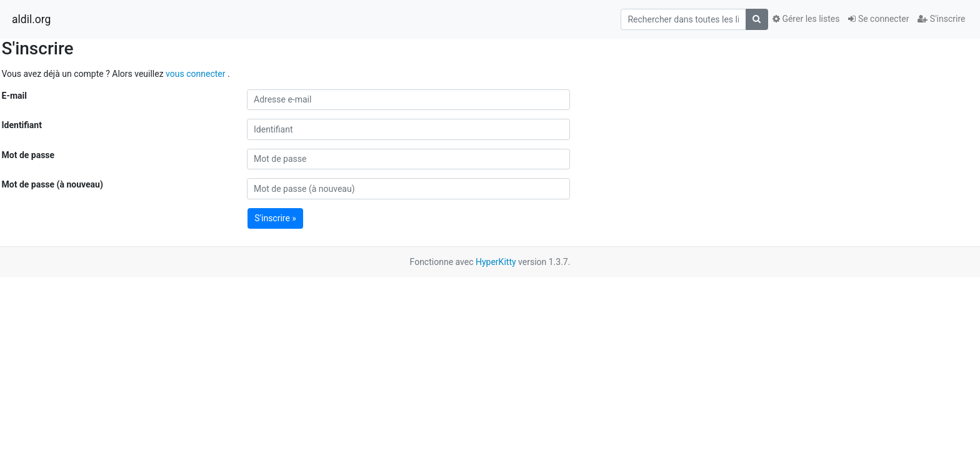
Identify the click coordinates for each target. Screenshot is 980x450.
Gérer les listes (806, 19)
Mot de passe (28, 155)
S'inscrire (941, 19)
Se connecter (878, 19)
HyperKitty (496, 262)
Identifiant (22, 125)
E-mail (14, 96)
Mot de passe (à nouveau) (52, 184)
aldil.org (31, 19)
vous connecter (197, 74)
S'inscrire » (275, 218)
